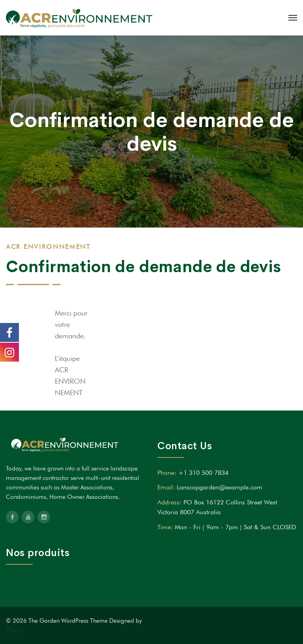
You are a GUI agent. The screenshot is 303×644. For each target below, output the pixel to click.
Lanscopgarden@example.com (220, 487)
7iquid (14, 630)
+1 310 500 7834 (203, 473)
